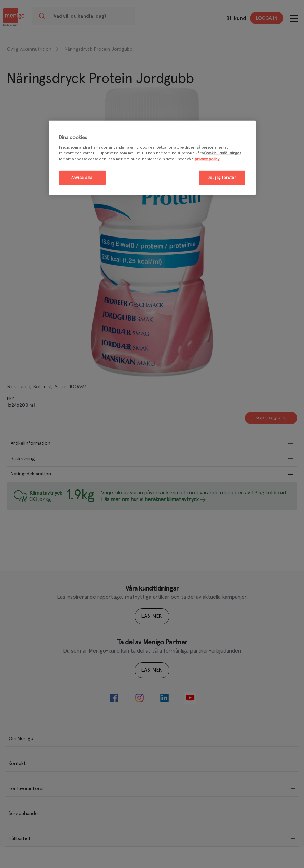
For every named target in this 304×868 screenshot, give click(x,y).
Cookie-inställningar (223, 153)
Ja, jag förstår (222, 178)
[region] (152, 158)
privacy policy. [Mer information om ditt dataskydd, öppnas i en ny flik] (208, 159)
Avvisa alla (82, 178)
